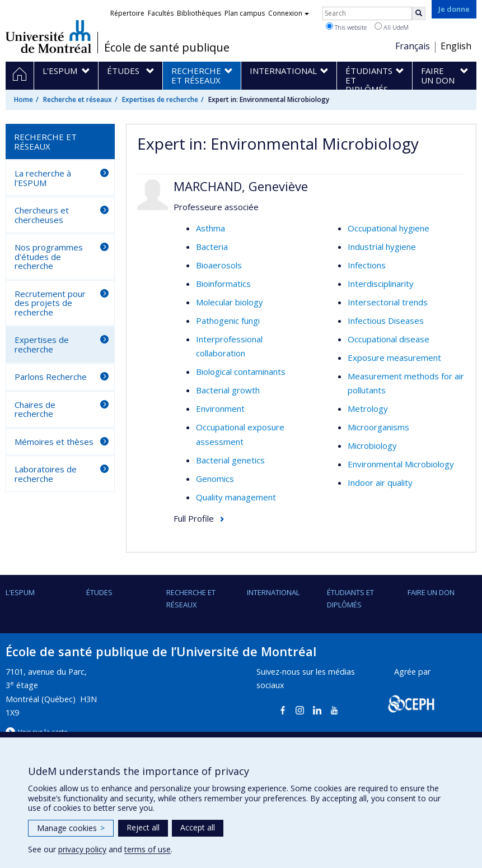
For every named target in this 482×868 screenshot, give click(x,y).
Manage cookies (71, 828)
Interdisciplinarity (381, 284)
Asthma (210, 228)
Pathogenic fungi (228, 321)
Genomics (215, 479)
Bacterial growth (228, 390)
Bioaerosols (219, 265)
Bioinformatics (223, 284)
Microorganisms (378, 427)
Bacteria (212, 247)
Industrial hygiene (382, 247)
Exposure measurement (394, 358)
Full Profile (194, 518)
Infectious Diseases (386, 321)
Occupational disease (389, 339)
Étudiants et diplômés (350, 598)
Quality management (236, 497)
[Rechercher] (419, 13)
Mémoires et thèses (54, 442)
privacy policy (82, 849)
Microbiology (372, 445)
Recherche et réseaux (78, 99)
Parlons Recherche (51, 377)
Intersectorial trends (388, 302)
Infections (367, 265)
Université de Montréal (48, 36)
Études (99, 592)
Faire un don (431, 592)
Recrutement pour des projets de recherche (50, 303)
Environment (220, 409)
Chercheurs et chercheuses (42, 215)
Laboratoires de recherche (46, 474)
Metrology (368, 409)
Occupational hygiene (389, 228)
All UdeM (392, 27)
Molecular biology (230, 302)
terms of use (148, 849)
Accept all (198, 827)
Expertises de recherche (160, 99)
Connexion (289, 13)
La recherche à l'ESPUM (43, 178)
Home (24, 99)
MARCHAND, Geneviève (241, 186)
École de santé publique (167, 48)
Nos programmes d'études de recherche (49, 256)
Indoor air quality (380, 482)
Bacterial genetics (230, 460)
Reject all (143, 827)
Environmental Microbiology (401, 464)
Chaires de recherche (35, 409)
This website (346, 27)
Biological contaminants (241, 372)
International (273, 592)
